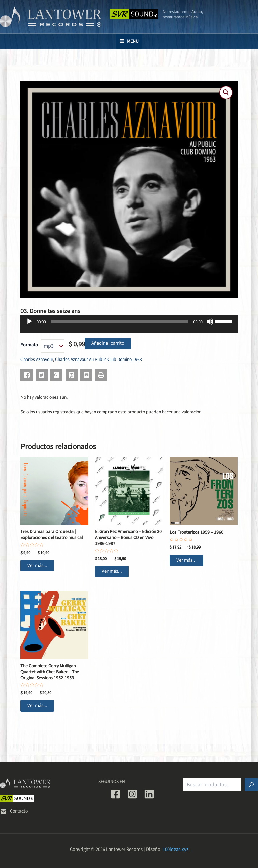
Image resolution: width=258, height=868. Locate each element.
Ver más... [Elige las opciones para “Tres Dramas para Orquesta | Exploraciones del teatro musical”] (37, 565)
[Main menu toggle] (129, 41)
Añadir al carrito (108, 343)
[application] (129, 326)
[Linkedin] (149, 794)
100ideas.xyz (176, 849)
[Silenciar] (210, 322)
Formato (29, 345)
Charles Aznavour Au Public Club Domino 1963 (99, 359)
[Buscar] (251, 785)
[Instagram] (132, 794)
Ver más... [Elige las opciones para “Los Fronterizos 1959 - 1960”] (186, 560)
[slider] (120, 322)
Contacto (14, 811)
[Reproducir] (29, 322)
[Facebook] (116, 794)
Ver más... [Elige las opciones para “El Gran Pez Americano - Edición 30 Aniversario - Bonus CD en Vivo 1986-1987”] (112, 571)
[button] (226, 92)
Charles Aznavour (37, 359)
